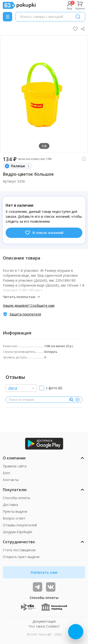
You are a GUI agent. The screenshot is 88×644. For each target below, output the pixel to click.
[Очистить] (77, 400)
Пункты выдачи (15, 511)
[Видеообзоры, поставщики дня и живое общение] (38, 587)
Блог (7, 473)
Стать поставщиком (19, 550)
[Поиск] (78, 17)
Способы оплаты (16, 498)
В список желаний (44, 233)
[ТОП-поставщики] (51, 587)
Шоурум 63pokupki (17, 532)
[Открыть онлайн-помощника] (76, 632)
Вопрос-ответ (14, 518)
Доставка (10, 505)
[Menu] (8, 17)
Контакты (11, 480)
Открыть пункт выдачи (21, 557)
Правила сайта (15, 466)
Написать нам (44, 572)
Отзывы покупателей (20, 525)
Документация (44, 621)
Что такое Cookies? (44, 626)
